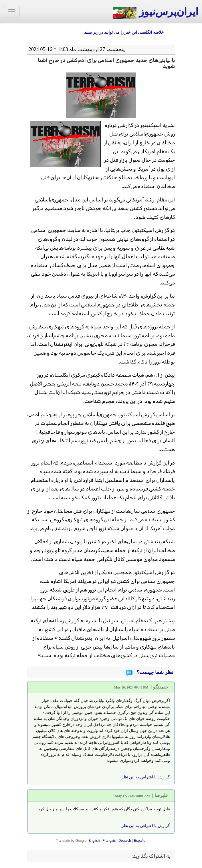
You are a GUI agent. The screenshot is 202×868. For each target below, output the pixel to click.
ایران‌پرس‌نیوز (156, 12)
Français (109, 841)
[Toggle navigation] (12, 12)
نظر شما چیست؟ (155, 672)
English (94, 841)
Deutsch (125, 841)
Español (140, 841)
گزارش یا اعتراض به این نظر (146, 777)
